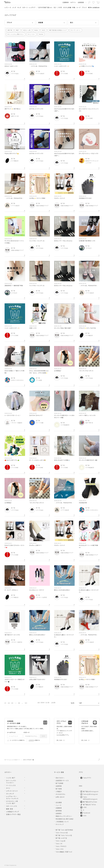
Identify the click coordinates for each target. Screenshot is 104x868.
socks (41, 34)
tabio (37, 30)
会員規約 (31, 740)
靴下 (18, 30)
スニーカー (32, 34)
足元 (44, 30)
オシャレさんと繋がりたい (16, 34)
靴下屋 (10, 30)
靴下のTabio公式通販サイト (12, 760)
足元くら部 (27, 30)
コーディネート (76, 30)
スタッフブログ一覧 (28, 760)
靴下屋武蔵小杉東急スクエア (58, 30)
